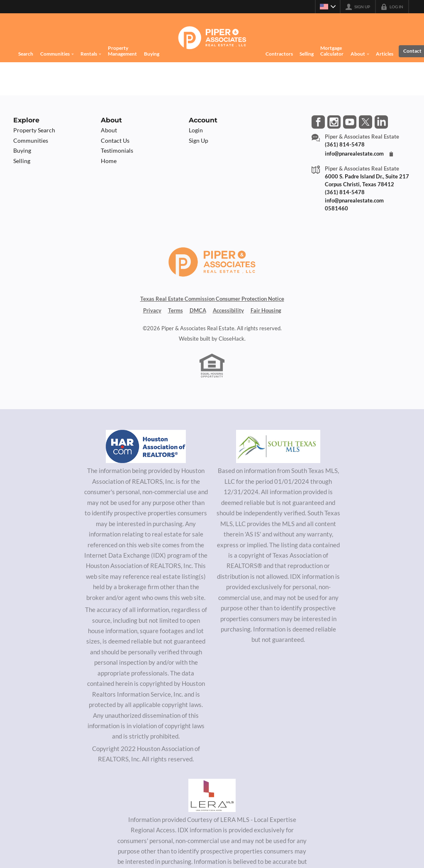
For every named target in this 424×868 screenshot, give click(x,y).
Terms (175, 317)
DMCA (198, 317)
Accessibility (228, 317)
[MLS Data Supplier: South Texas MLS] (278, 453)
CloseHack (231, 345)
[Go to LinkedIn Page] (381, 122)
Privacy (152, 317)
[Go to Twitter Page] (366, 122)
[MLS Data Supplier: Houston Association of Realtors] (146, 453)
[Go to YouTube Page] (350, 122)
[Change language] (328, 7)
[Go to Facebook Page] (318, 122)
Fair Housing (266, 317)
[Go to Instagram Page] (334, 122)
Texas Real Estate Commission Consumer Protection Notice (212, 305)
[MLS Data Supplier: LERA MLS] (212, 802)
